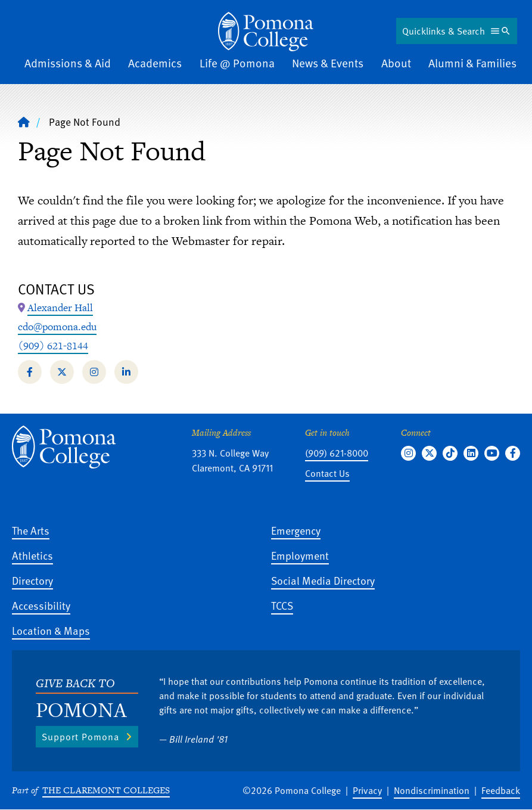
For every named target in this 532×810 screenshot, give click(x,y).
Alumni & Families (472, 63)
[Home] (24, 122)
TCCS (282, 605)
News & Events (328, 63)
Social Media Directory (323, 580)
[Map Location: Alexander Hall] (60, 308)
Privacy (367, 790)
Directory (32, 580)
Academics (155, 63)
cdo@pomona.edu (57, 327)
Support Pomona (80, 737)
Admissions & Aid (68, 63)
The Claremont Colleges (106, 790)
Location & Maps (51, 630)
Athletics (32, 555)
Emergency (296, 530)
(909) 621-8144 (53, 346)
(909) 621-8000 (337, 453)
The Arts (31, 530)
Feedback (501, 790)
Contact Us (327, 473)
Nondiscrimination (432, 790)
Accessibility (41, 605)
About (396, 63)
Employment (300, 555)
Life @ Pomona (237, 63)
